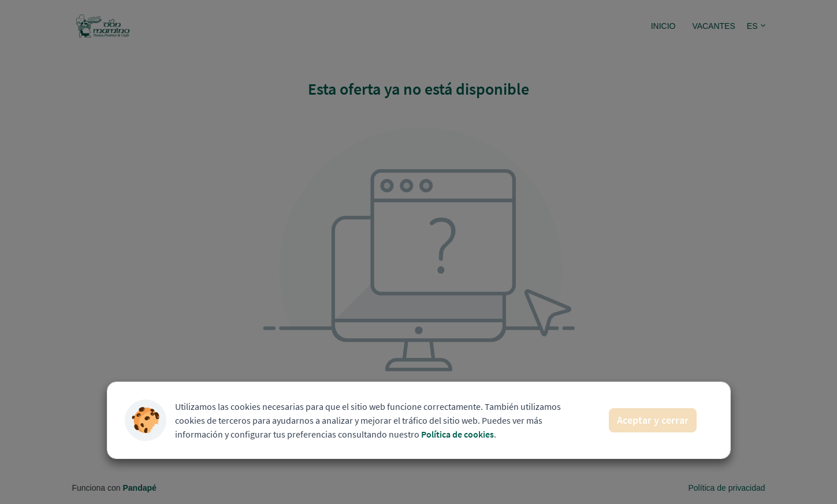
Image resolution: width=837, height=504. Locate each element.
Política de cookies (457, 434)
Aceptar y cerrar (653, 420)
